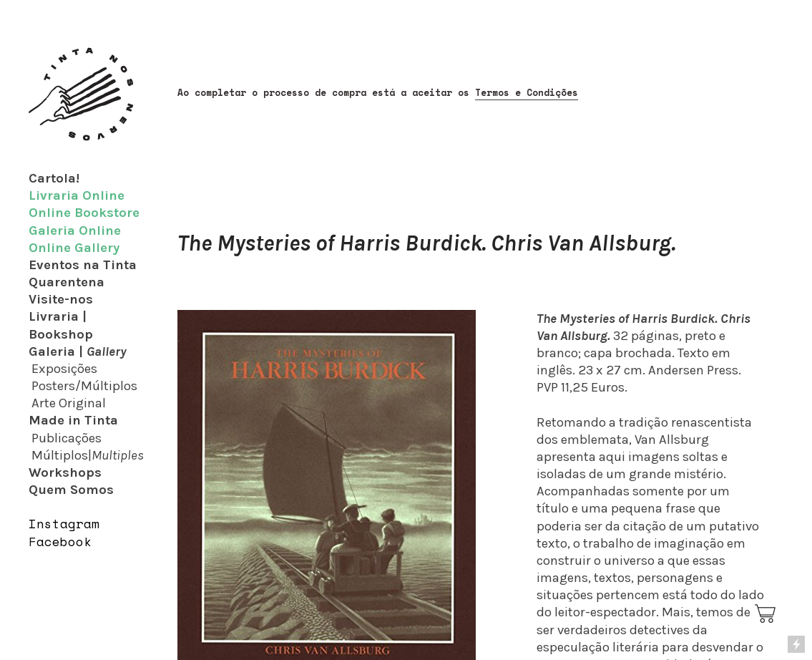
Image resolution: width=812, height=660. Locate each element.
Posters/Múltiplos (84, 386)
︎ (766, 614)
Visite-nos (61, 299)
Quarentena (67, 282)
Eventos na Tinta (83, 265)
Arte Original (69, 403)
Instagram (64, 524)
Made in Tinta (73, 420)
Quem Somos (71, 490)
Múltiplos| (88, 455)
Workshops (65, 472)
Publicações (67, 438)
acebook (64, 542)
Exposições (64, 369)
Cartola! (54, 178)
